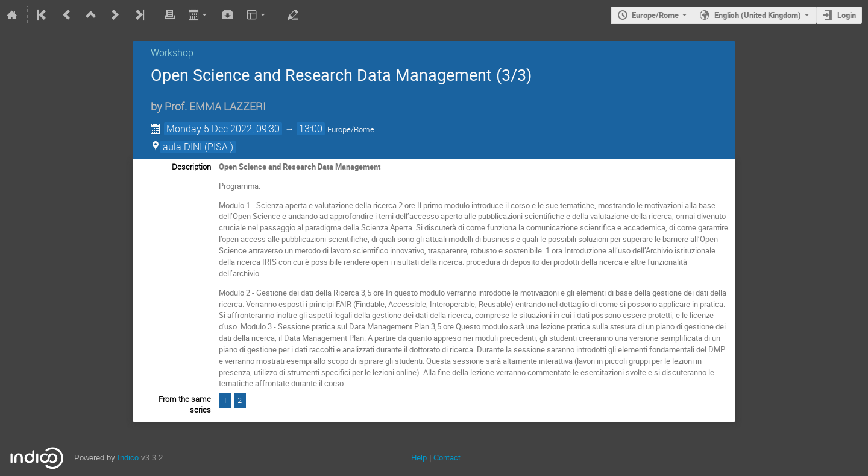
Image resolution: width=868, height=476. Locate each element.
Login (847, 15)
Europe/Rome (655, 15)
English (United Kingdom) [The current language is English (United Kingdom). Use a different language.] (758, 15)
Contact (447, 458)
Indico (128, 458)
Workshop (172, 52)
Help (419, 458)
